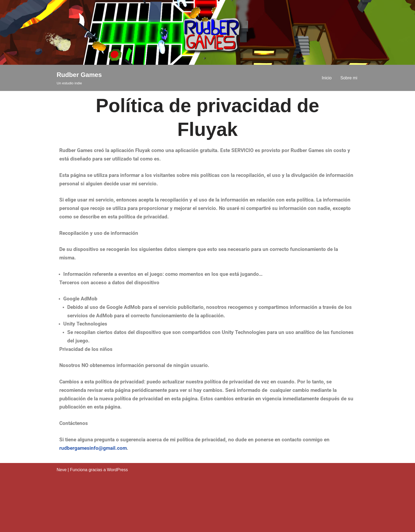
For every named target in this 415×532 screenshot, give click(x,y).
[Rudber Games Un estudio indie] (79, 78)
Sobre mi (349, 78)
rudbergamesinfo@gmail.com (93, 448)
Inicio (327, 78)
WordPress (117, 470)
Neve (62, 470)
